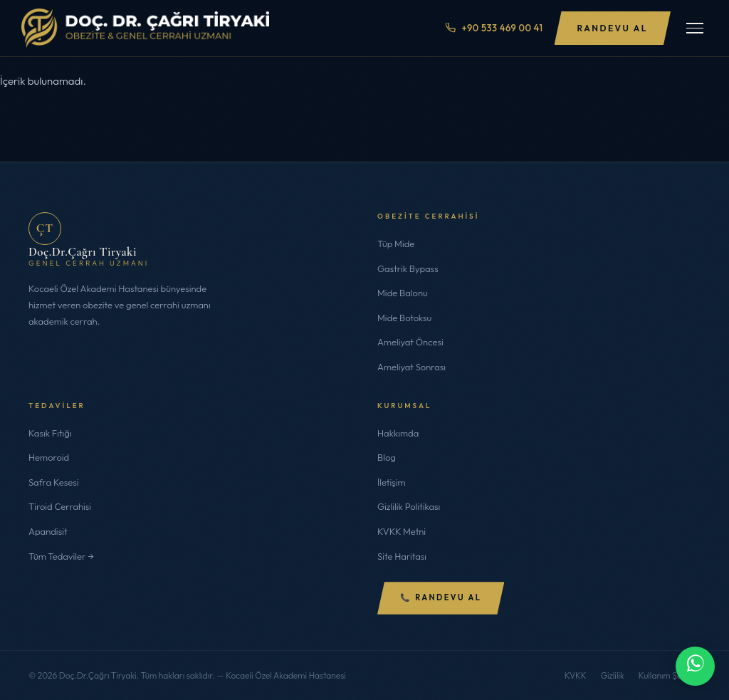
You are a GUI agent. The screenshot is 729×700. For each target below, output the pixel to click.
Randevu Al (613, 28)
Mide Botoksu (404, 318)
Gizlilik (613, 675)
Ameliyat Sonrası (411, 367)
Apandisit (48, 531)
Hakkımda (398, 433)
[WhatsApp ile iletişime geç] (695, 666)
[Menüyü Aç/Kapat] (695, 28)
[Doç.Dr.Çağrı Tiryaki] (145, 28)
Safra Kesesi (54, 482)
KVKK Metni (402, 531)
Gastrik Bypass (408, 268)
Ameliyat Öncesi (410, 342)
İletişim (392, 482)
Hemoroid (49, 457)
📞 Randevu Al (441, 597)
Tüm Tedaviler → (61, 556)
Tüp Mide (396, 244)
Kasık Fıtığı (50, 433)
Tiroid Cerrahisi (60, 506)
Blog (387, 457)
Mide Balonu (403, 293)
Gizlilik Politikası (409, 506)
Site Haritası (402, 556)
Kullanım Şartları (670, 675)
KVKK (576, 675)
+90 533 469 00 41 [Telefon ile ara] (494, 28)
